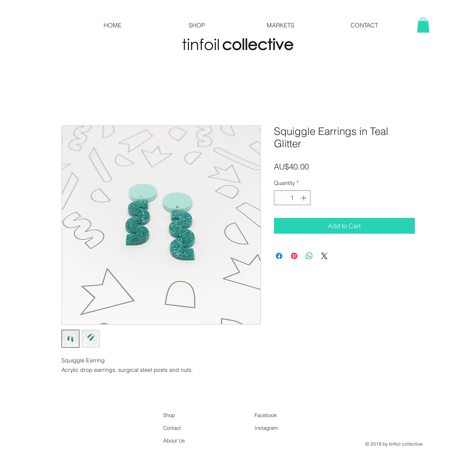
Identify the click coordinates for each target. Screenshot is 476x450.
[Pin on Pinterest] (294, 256)
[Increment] (304, 198)
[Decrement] (280, 198)
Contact (172, 428)
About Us (174, 440)
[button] (423, 25)
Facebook (266, 415)
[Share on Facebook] (279, 256)
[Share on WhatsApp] (309, 256)
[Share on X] (324, 256)
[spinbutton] (292, 198)
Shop (169, 415)
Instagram (266, 428)
